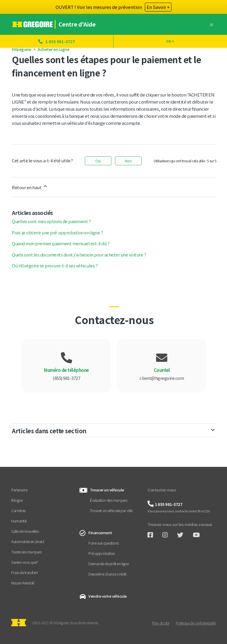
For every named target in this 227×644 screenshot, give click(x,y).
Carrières (18, 510)
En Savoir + (158, 7)
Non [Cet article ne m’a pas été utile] (128, 161)
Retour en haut (30, 187)
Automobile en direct (28, 541)
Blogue (17, 500)
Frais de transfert (24, 572)
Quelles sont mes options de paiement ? (51, 221)
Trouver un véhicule (107, 490)
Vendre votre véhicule (108, 596)
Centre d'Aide (78, 24)
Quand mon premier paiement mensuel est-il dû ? (61, 243)
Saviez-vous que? (25, 562)
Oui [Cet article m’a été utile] (98, 161)
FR (170, 41)
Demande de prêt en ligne (108, 564)
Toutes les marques (26, 552)
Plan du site (160, 623)
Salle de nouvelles (25, 531)
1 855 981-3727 (60, 41)
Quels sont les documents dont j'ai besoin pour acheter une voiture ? (79, 255)
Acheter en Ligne (53, 49)
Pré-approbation (102, 553)
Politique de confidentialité (196, 623)
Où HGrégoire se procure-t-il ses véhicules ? (55, 265)
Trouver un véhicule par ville (111, 510)
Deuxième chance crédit (107, 574)
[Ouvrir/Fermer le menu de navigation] (211, 24)
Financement (100, 533)
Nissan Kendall (23, 583)
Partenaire (19, 490)
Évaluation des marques (108, 500)
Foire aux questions (104, 543)
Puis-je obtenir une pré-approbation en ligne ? (57, 232)
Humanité (19, 521)
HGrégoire (22, 49)
